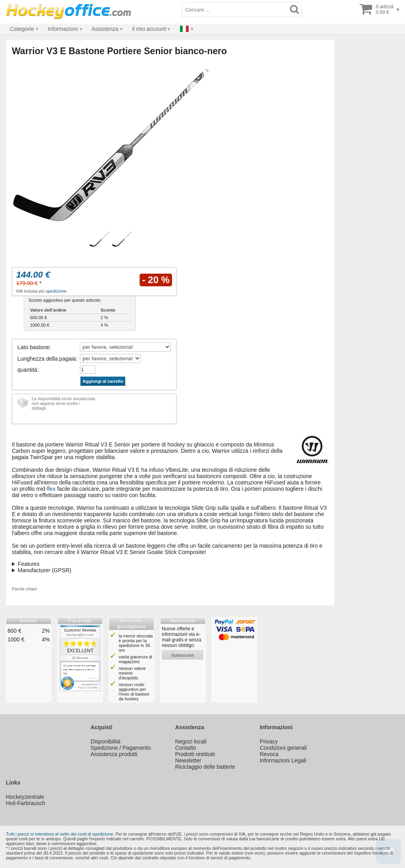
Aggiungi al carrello (103, 381)
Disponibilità (105, 741)
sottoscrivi (183, 655)
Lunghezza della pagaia (47, 359)
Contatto (186, 748)
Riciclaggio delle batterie (205, 767)
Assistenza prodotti (114, 754)
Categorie (22, 29)
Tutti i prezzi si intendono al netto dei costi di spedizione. (60, 834)
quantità (27, 370)
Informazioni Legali (283, 760)
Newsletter (188, 760)
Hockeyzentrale (25, 797)
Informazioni (62, 29)
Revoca (269, 754)
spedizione (56, 291)
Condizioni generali (283, 748)
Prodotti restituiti (195, 754)
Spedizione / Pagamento (121, 748)
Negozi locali (191, 741)
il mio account (149, 29)
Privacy (269, 741)
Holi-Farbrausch (26, 803)
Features (29, 564)
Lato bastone (33, 347)
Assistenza (105, 29)
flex (51, 489)
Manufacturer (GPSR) (44, 570)
